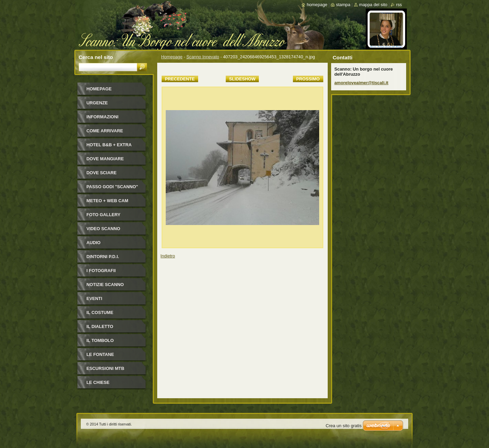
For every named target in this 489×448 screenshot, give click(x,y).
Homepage (172, 57)
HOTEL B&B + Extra (109, 145)
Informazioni (103, 117)
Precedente (180, 79)
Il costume (100, 312)
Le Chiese (98, 382)
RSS (399, 5)
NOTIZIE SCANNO (105, 285)
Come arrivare (105, 131)
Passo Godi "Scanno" (112, 187)
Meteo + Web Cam (108, 201)
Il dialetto (100, 326)
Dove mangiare (105, 159)
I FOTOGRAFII (101, 271)
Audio (94, 243)
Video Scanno (103, 229)
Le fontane (100, 354)
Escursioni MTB (106, 368)
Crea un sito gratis (344, 426)
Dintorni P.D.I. (103, 257)
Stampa (343, 5)
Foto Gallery (104, 215)
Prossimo (308, 79)
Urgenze (97, 103)
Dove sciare (102, 173)
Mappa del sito (373, 5)
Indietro (168, 256)
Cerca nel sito (96, 57)
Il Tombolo (100, 340)
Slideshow (242, 79)
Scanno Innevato (203, 57)
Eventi (94, 298)
